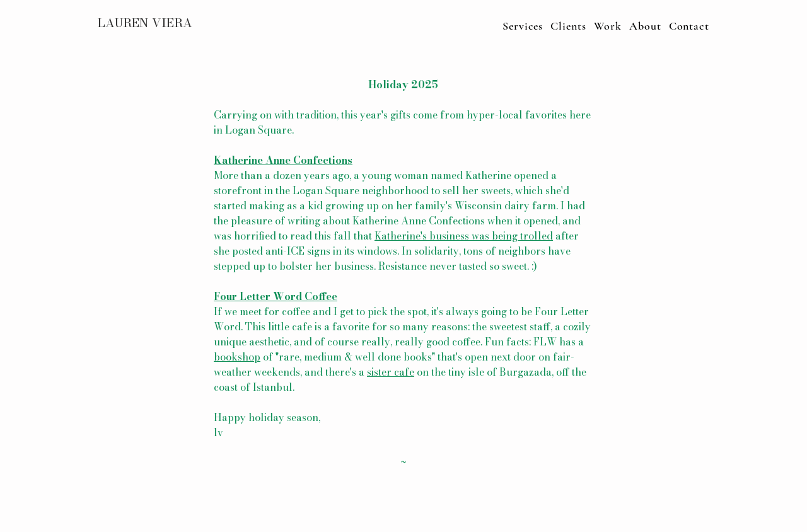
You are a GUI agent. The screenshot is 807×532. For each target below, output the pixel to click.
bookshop (237, 357)
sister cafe (391, 372)
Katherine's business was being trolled (464, 236)
